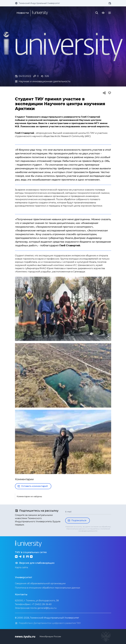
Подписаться (77, 521)
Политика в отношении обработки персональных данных (48, 588)
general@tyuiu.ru (47, 608)
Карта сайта (21, 567)
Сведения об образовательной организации (40, 583)
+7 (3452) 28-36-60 (42, 604)
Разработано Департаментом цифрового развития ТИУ (48, 623)
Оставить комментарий (33, 486)
